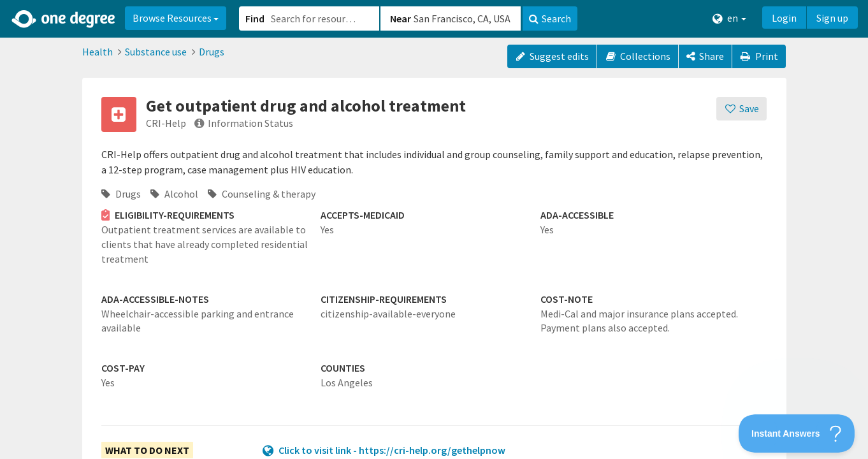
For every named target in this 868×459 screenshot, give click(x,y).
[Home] (64, 19)
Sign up (832, 18)
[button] (434, 229)
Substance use (156, 52)
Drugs (212, 52)
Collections (638, 56)
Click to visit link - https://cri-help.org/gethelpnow (392, 450)
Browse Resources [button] (176, 18)
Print (759, 56)
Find (255, 18)
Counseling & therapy (262, 194)
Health (98, 52)
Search (550, 18)
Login (784, 18)
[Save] (741, 109)
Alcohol (174, 194)
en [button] (729, 18)
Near (401, 18)
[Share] (705, 56)
